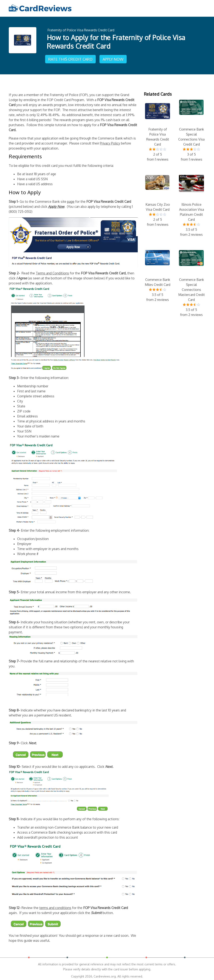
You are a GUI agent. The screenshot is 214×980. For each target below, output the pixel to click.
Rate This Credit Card (71, 58)
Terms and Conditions (52, 271)
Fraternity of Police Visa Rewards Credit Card (81, 30)
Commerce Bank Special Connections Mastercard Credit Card (191, 281)
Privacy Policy (110, 141)
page (71, 199)
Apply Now (114, 58)
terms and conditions (55, 906)
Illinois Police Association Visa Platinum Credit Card (191, 204)
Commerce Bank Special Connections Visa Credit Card (191, 129)
